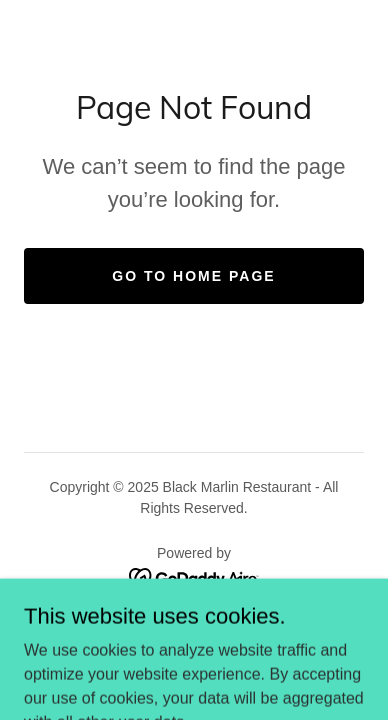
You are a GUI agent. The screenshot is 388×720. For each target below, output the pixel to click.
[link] (194, 577)
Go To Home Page (193, 276)
